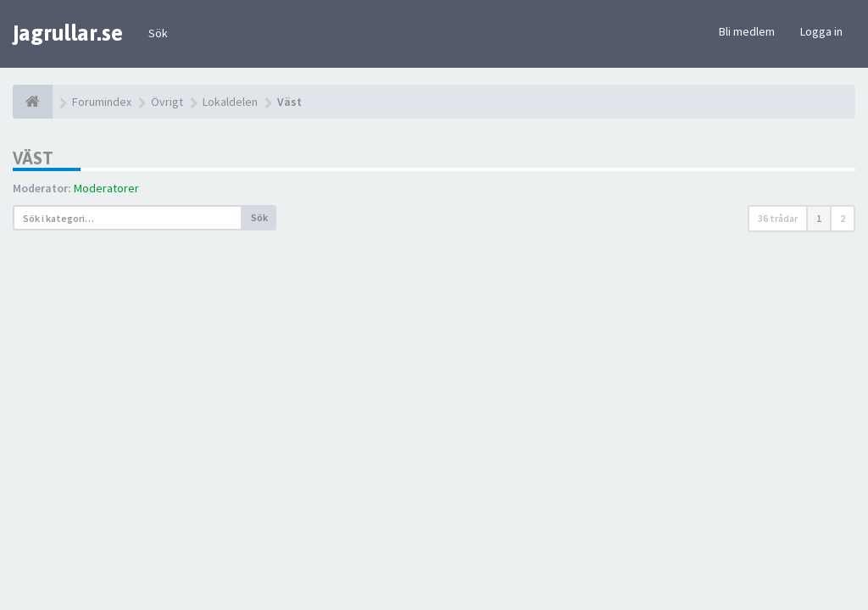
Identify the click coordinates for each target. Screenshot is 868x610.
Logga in (821, 31)
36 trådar (778, 218)
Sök (158, 33)
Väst (33, 158)
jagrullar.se (68, 33)
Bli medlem (747, 31)
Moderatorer (106, 188)
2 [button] (843, 218)
